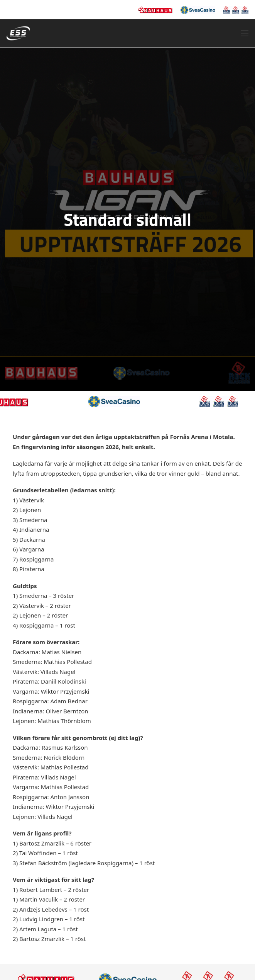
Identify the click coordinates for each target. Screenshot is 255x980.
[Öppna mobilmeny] (245, 33)
